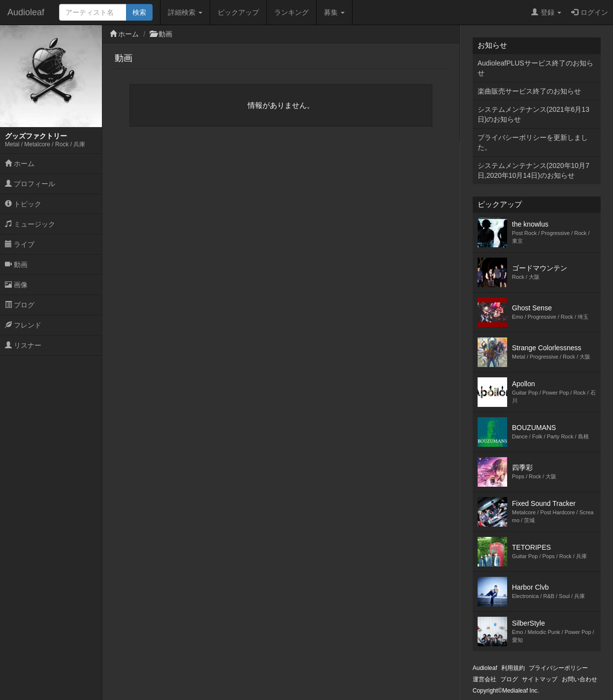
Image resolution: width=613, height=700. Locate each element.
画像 (16, 285)
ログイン (590, 12)
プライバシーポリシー (558, 668)
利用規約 (513, 668)
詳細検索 (185, 12)
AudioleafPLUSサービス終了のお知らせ (535, 68)
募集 (334, 12)
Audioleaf (26, 12)
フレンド (23, 325)
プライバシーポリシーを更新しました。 (533, 142)
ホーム (20, 164)
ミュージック (30, 224)
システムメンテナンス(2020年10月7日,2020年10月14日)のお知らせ (533, 170)
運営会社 (484, 679)
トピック (23, 204)
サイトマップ (540, 679)
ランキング (291, 12)
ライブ (20, 244)
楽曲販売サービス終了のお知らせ (529, 91)
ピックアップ (238, 12)
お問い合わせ (580, 679)
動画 (16, 265)
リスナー (23, 345)
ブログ (20, 305)
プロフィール (30, 184)
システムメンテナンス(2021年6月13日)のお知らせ (533, 114)
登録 (546, 12)
